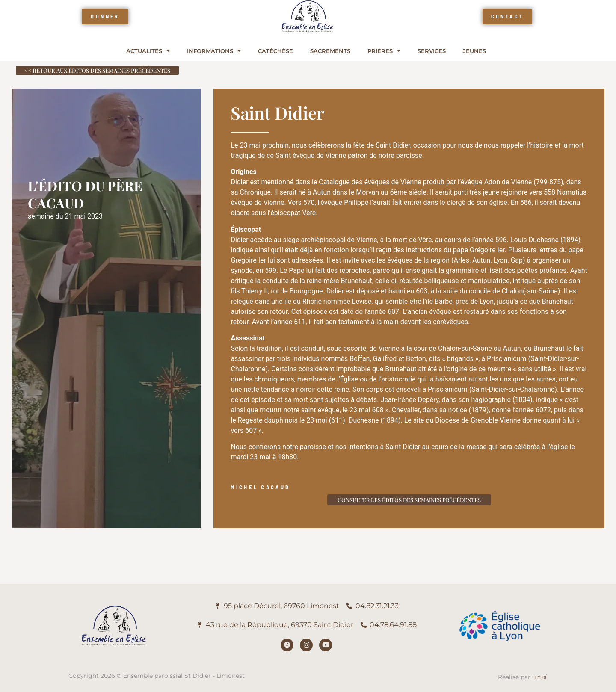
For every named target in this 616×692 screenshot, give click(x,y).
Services (432, 51)
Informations (214, 51)
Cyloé (541, 677)
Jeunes (474, 51)
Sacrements (330, 51)
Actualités (148, 51)
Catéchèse (275, 51)
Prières (384, 51)
